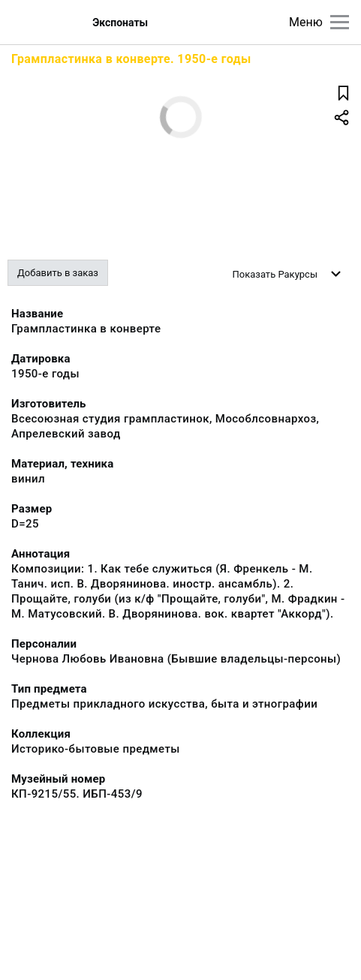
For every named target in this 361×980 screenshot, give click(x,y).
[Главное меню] (340, 22)
